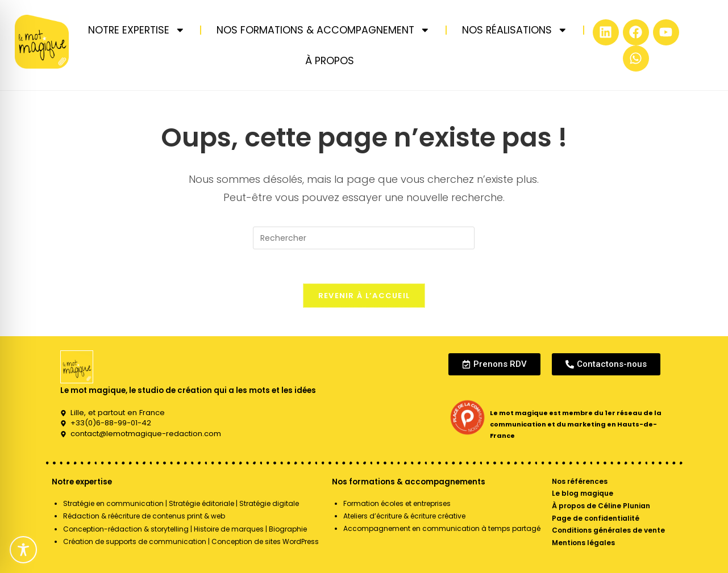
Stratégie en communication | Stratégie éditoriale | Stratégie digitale (181, 503)
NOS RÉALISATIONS (515, 30)
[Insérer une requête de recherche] (364, 238)
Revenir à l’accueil (364, 296)
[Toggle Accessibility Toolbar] (23, 550)
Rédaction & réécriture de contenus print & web (144, 516)
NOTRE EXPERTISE (137, 30)
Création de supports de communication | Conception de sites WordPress (191, 541)
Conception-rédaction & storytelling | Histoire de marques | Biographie (185, 529)
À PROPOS (330, 61)
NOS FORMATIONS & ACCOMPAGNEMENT (323, 30)
